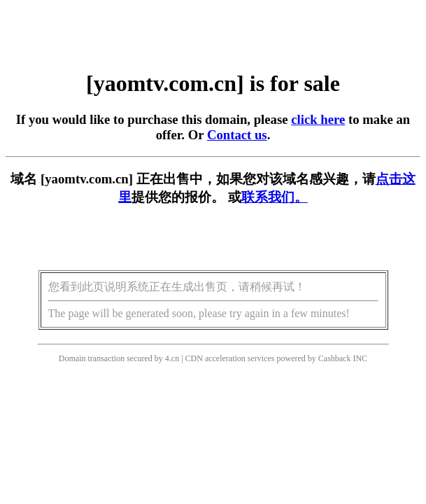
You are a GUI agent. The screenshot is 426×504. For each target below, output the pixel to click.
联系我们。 (275, 197)
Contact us (237, 135)
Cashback (335, 358)
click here (318, 119)
